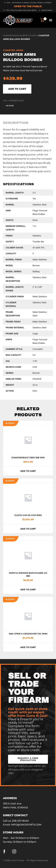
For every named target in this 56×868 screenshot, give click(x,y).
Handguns (17, 36)
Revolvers (31, 36)
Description (16, 123)
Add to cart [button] (28, 471)
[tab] (16, 123)
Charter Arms (13, 50)
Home (6, 36)
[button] (51, 20)
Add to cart (17, 89)
